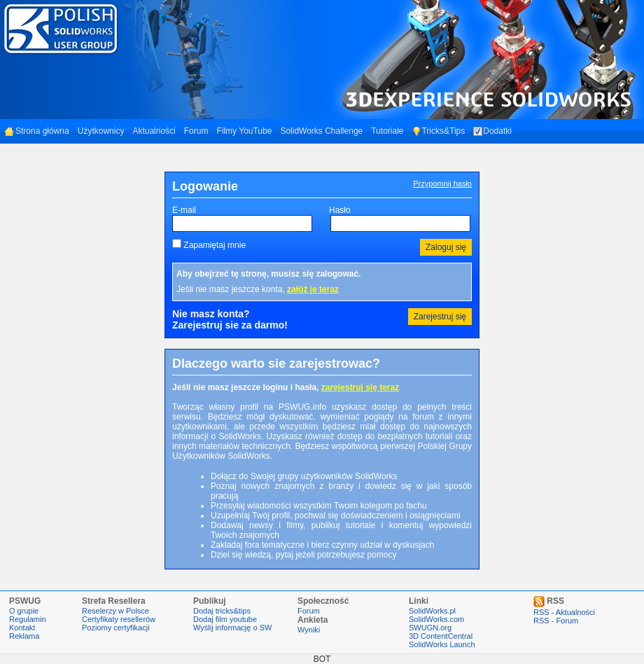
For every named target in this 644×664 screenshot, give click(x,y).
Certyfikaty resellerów (119, 619)
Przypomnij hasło (442, 184)
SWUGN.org (430, 628)
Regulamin (28, 619)
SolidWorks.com (436, 619)
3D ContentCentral (441, 636)
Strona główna (37, 131)
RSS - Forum (556, 621)
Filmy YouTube (244, 131)
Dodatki (492, 131)
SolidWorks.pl (432, 611)
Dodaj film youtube (225, 619)
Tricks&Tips (438, 131)
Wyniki (309, 630)
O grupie (24, 611)
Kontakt (22, 628)
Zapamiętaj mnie (215, 245)
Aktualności (154, 131)
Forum (196, 131)
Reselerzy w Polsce (115, 611)
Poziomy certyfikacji (116, 628)
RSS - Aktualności (564, 612)
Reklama (24, 636)
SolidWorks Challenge (321, 131)
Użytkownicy (101, 131)
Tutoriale (387, 131)
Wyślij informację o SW (232, 628)
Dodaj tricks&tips (222, 611)
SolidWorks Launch (442, 644)
